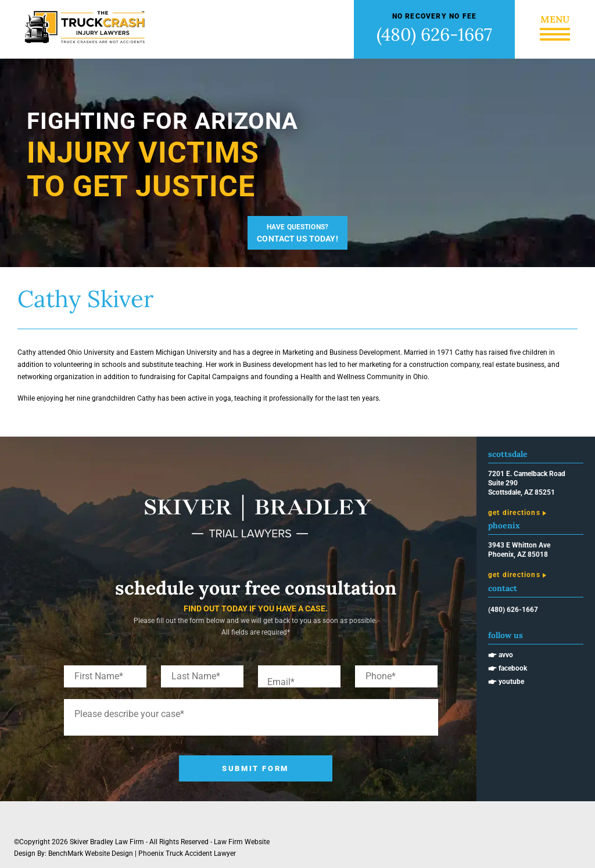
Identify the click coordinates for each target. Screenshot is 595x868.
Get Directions (514, 513)
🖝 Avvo (501, 655)
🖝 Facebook (508, 668)
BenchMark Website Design (91, 853)
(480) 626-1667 (434, 35)
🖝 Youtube (506, 682)
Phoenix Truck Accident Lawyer (187, 853)
